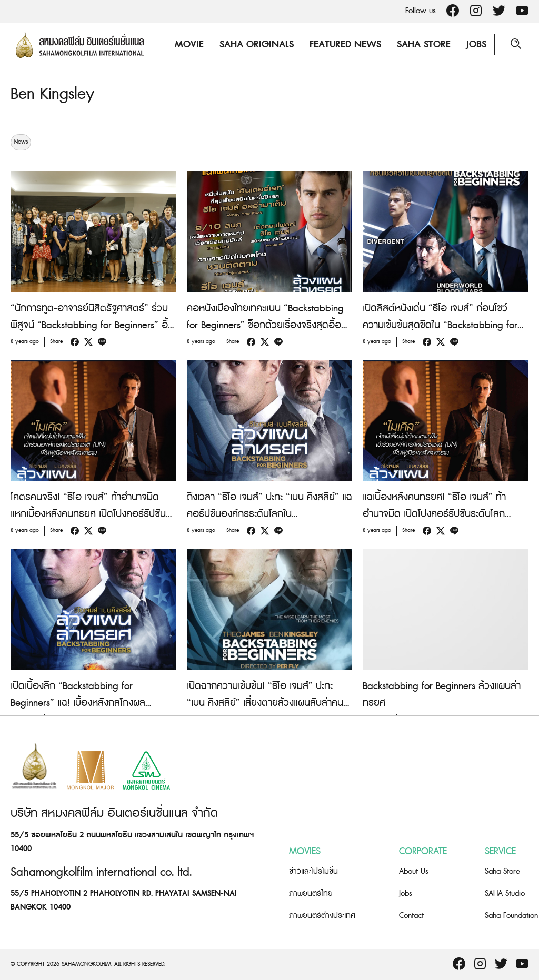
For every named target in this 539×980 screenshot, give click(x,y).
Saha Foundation (511, 916)
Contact (411, 916)
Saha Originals (257, 44)
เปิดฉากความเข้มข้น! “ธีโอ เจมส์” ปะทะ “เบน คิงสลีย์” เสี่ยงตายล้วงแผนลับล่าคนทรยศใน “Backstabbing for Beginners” (265, 703)
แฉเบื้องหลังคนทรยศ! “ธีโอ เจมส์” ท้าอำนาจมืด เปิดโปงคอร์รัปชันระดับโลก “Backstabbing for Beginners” (434, 514)
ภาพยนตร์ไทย (311, 893)
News (21, 142)
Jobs (476, 44)
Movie (189, 44)
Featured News (345, 44)
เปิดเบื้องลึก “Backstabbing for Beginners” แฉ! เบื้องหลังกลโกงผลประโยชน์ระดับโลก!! (78, 703)
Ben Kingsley (52, 94)
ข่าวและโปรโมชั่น (313, 871)
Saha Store (424, 44)
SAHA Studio (505, 893)
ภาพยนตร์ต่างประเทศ (322, 916)
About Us (414, 871)
